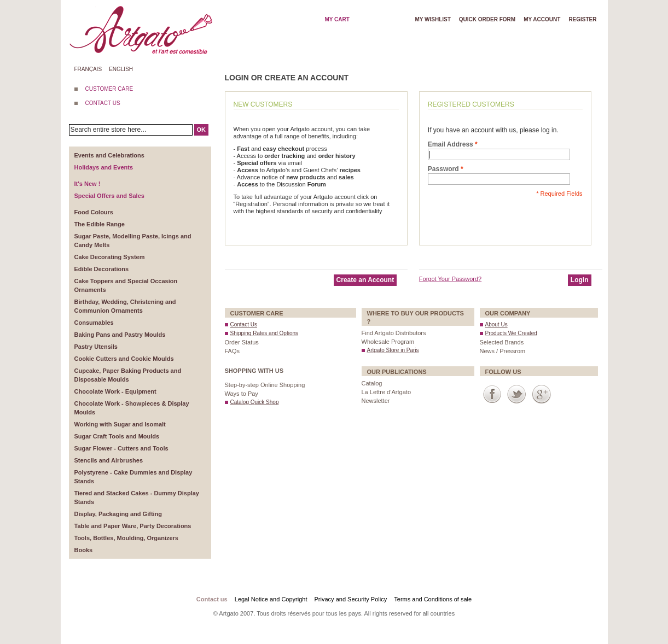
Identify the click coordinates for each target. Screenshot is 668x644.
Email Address (451, 144)
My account (542, 19)
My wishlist (432, 19)
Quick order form (487, 19)
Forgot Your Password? (450, 279)
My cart (337, 19)
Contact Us (244, 324)
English (121, 69)
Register (582, 19)
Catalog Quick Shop (255, 402)
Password (443, 169)
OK (202, 130)
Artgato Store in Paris (393, 350)
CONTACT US (103, 103)
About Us (496, 324)
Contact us (212, 599)
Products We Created (511, 333)
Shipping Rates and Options (265, 333)
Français (88, 69)
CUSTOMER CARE (109, 89)
